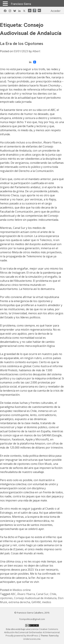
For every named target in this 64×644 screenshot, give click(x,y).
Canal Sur (42, 594)
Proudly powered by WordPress (22, 636)
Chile (53, 594)
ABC (13, 594)
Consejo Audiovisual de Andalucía (35, 598)
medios (47, 602)
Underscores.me (32, 639)
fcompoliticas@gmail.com (32, 619)
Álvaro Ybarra (26, 594)
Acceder (56, 11)
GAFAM (36, 602)
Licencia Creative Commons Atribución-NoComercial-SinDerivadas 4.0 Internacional (32, 631)
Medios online (22, 590)
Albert (36, 51)
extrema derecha (19, 602)
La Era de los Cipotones (22, 43)
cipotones (6, 598)
